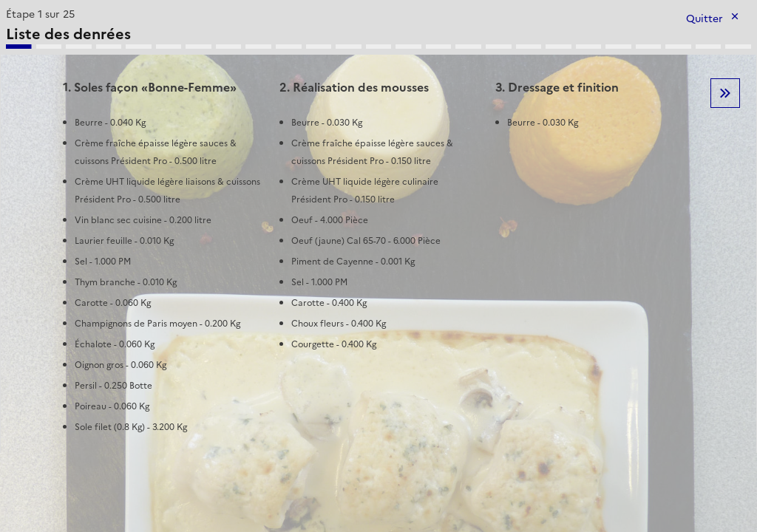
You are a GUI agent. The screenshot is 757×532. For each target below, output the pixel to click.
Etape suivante (725, 93)
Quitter (705, 19)
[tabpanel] (378, 228)
